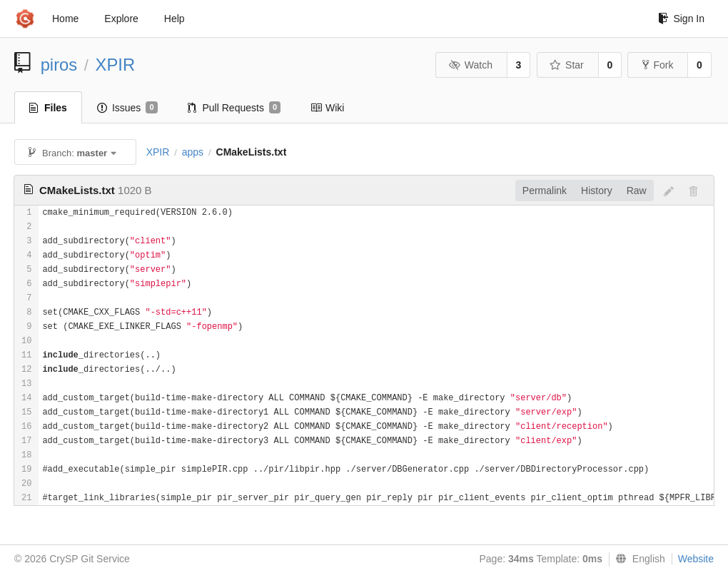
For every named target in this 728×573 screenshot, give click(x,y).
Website (696, 559)
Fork (658, 65)
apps (193, 152)
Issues (127, 108)
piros (59, 65)
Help (175, 19)
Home (65, 19)
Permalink (545, 191)
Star (567, 65)
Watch (470, 65)
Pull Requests (234, 108)
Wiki (327, 108)
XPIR (116, 65)
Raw (637, 191)
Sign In (681, 19)
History (597, 191)
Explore (121, 19)
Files (48, 108)
